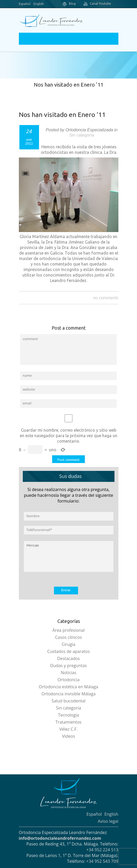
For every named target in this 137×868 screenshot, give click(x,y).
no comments (106, 298)
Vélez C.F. (69, 729)
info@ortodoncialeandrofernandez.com (60, 838)
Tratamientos (68, 722)
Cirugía (68, 644)
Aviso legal (108, 821)
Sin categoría (81, 135)
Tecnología (68, 715)
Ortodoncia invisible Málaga (68, 694)
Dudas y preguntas (69, 666)
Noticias (69, 673)
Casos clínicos (68, 637)
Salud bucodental (69, 701)
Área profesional (68, 630)
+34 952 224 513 (102, 850)
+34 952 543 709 (102, 861)
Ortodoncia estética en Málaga (68, 687)
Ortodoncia (68, 680)
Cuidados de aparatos (68, 651)
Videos (69, 736)
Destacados (68, 658)
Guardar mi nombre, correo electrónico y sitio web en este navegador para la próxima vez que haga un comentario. (69, 436)
